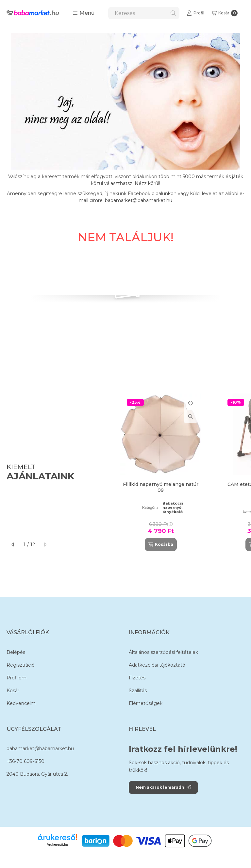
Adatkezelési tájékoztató (157, 665)
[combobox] (144, 13)
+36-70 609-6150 (25, 761)
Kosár (13, 691)
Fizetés (137, 678)
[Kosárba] (161, 545)
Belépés (16, 652)
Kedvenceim (21, 703)
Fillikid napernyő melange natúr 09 (161, 487)
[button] (84, 13)
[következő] (45, 545)
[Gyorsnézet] (191, 416)
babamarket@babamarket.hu (40, 748)
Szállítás (138, 691)
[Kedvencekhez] (191, 403)
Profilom (17, 678)
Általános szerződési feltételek (163, 652)
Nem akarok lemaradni (163, 787)
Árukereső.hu (57, 844)
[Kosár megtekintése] (225, 13)
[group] (179, 472)
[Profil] (195, 13)
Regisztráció (21, 665)
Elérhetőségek (146, 703)
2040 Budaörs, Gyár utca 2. (37, 774)
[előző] (13, 545)
